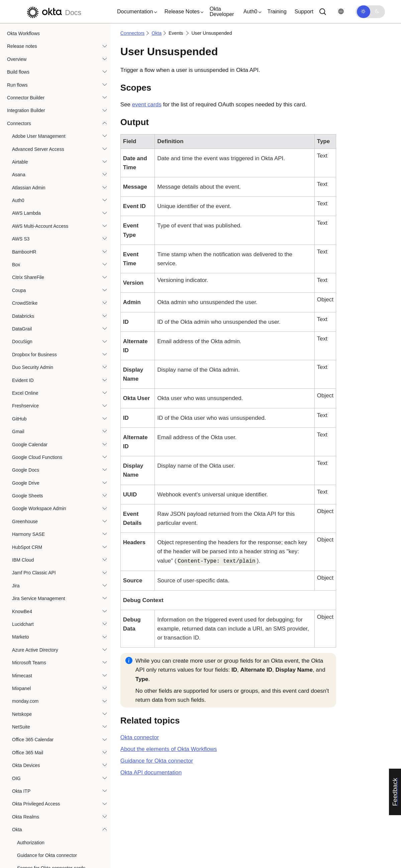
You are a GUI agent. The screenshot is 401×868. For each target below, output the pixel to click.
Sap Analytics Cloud (33, 527)
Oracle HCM (25, 450)
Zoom (18, 771)
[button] (135, 12)
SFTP (18, 578)
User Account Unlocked (46, 92)
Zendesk (21, 745)
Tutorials (16, 820)
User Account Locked (44, 80)
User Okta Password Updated (53, 221)
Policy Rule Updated (43, 28)
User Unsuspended (43, 375)
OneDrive (22, 398)
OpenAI (20, 424)
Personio (21, 488)
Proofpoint (23, 501)
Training (277, 12)
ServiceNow (25, 565)
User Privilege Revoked (46, 272)
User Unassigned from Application (57, 362)
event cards (147, 105)
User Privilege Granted (46, 259)
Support (304, 12)
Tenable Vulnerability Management (48, 707)
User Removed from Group (50, 298)
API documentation (151, 773)
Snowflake (23, 668)
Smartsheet (24, 655)
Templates (18, 807)
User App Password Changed (53, 144)
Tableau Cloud (27, 694)
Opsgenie (22, 437)
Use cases (18, 833)
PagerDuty (23, 476)
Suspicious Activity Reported (52, 54)
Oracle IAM (24, 463)
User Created (36, 170)
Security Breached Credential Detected (63, 67)
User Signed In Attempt (46, 311)
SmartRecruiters (29, 643)
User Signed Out (39, 323)
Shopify (20, 591)
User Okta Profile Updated (49, 234)
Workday (21, 732)
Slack (18, 604)
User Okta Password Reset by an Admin (64, 208)
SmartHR (22, 630)
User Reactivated (40, 285)
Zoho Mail (22, 758)
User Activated (37, 118)
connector (140, 737)
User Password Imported (48, 247)
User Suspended (39, 336)
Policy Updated (38, 41)
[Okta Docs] (53, 12)
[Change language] (341, 12)
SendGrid (22, 540)
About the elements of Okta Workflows (169, 749)
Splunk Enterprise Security (40, 681)
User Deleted (36, 195)
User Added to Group (44, 131)
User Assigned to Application (52, 157)
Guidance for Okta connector (157, 761)
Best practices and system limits (40, 846)
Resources (18, 859)
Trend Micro (24, 719)
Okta (157, 33)
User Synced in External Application (59, 349)
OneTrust (22, 411)
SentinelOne (25, 553)
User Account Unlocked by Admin (57, 105)
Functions (17, 794)
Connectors (132, 33)
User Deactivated (40, 182)
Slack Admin (25, 617)
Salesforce (23, 514)
